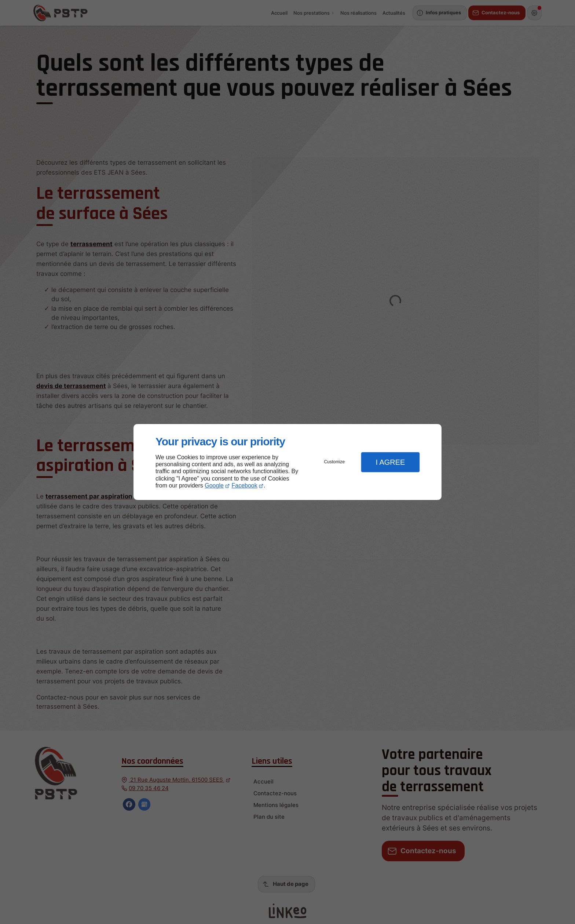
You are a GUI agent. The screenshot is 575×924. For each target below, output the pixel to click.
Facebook (245, 485)
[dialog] (287, 462)
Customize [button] (335, 462)
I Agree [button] (390, 462)
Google (214, 485)
